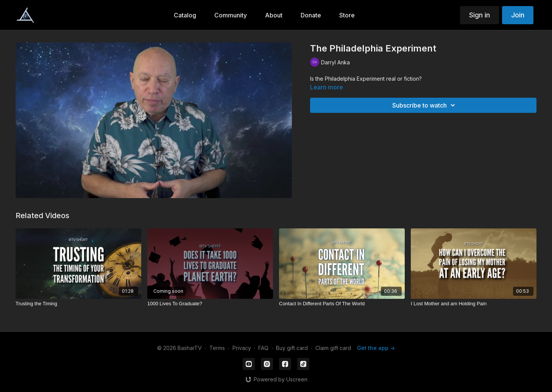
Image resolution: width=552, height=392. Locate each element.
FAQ (263, 348)
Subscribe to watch (425, 105)
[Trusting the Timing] (78, 304)
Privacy (242, 348)
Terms (217, 348)
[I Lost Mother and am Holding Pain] (474, 304)
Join (518, 15)
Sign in (479, 15)
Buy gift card (292, 348)
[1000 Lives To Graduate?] (210, 304)
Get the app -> (376, 348)
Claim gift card (333, 348)
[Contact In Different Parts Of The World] (342, 304)
